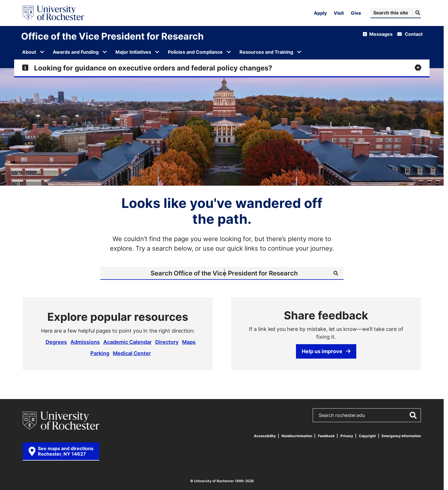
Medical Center (132, 353)
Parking (100, 353)
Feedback (326, 436)
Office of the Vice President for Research (112, 36)
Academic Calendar (128, 342)
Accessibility (265, 436)
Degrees (56, 342)
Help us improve (326, 351)
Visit (339, 13)
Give (356, 13)
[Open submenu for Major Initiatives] (157, 52)
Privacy (347, 436)
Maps (189, 342)
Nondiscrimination (297, 436)
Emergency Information (401, 436)
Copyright (367, 436)
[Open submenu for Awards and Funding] (105, 52)
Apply (320, 13)
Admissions (85, 342)
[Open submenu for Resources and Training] (299, 52)
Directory (167, 342)
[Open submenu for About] (42, 52)
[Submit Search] (417, 13)
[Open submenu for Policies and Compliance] (229, 52)
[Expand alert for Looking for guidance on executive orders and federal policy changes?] (222, 68)
